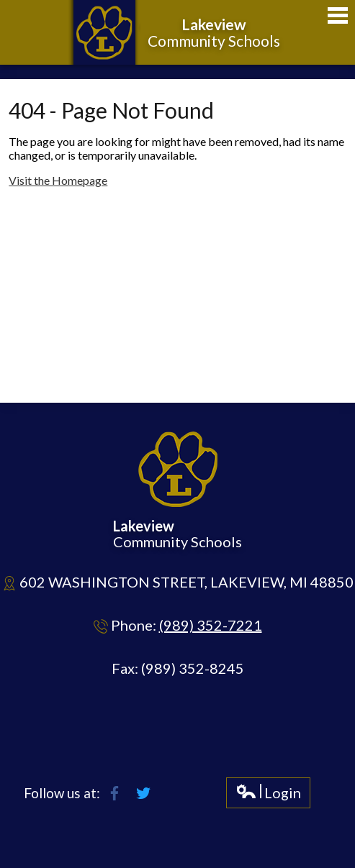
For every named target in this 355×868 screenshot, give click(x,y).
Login (268, 796)
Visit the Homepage (58, 180)
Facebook (114, 793)
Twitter (143, 793)
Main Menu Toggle (338, 15)
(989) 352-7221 (211, 625)
